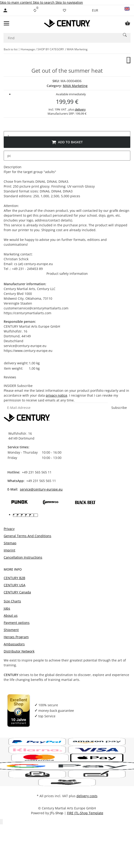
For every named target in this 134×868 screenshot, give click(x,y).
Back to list (11, 49)
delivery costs (87, 796)
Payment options (17, 623)
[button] (127, 10)
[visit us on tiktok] (32, 515)
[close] (128, 60)
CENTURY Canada (17, 592)
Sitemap (10, 543)
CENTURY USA (15, 585)
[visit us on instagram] (27, 515)
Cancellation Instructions (23, 557)
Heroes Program (16, 637)
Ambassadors (14, 644)
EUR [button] (96, 10)
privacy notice (56, 395)
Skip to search (44, 2)
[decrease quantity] (7, 126)
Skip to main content (16, 2)
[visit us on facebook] (15, 515)
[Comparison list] (35, 10)
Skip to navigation (69, 2)
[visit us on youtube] (19, 515)
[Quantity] (67, 136)
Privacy (9, 529)
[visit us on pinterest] (23, 515)
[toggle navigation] (6, 23)
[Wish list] (64, 10)
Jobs (7, 608)
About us (11, 615)
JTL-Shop (57, 813)
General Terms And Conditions (27, 536)
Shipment (11, 630)
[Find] (61, 38)
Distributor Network (19, 651)
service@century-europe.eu (41, 489)
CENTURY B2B (14, 578)
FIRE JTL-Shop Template (85, 813)
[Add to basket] (67, 142)
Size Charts (12, 601)
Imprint (9, 550)
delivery (80, 109)
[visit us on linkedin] (36, 515)
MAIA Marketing (75, 86)
